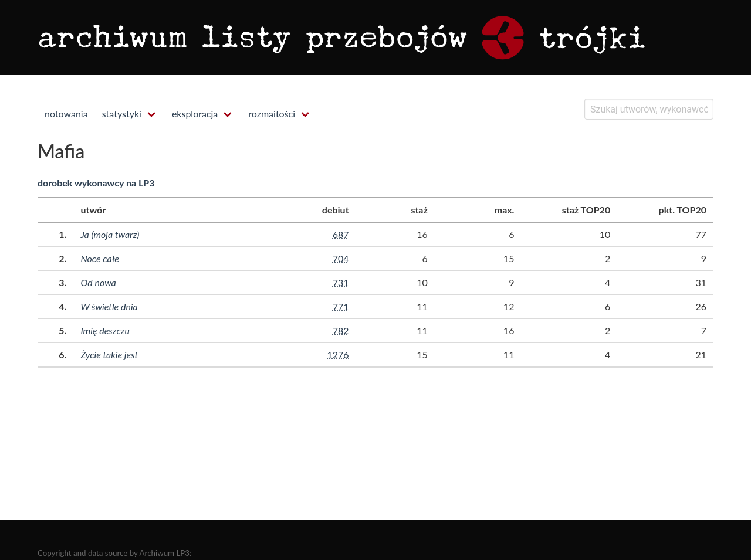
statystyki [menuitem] (122, 113)
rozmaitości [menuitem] (272, 113)
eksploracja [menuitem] (195, 113)
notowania (66, 113)
